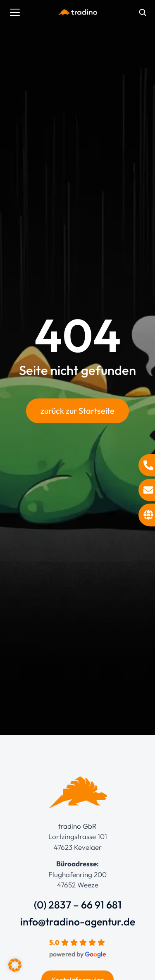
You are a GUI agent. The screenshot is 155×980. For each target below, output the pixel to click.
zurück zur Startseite (77, 411)
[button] (15, 965)
